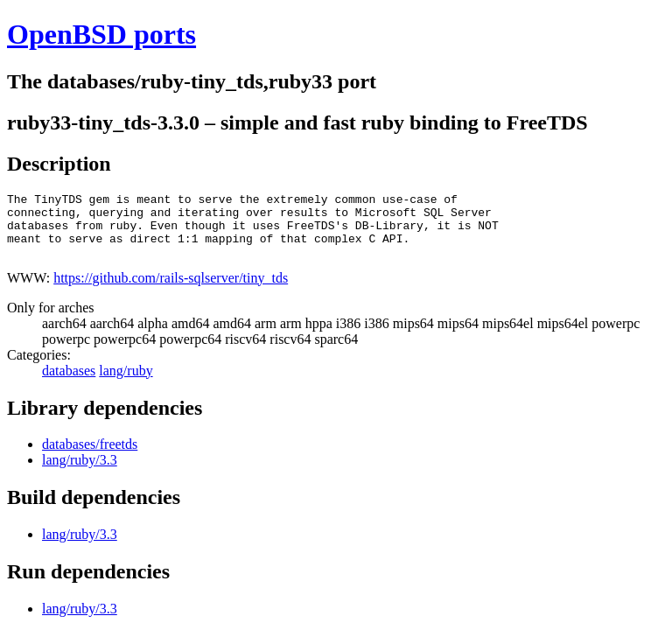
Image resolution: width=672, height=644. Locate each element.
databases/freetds (90, 457)
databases (69, 384)
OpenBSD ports (101, 34)
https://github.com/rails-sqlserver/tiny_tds (171, 291)
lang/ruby (126, 384)
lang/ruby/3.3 (80, 473)
